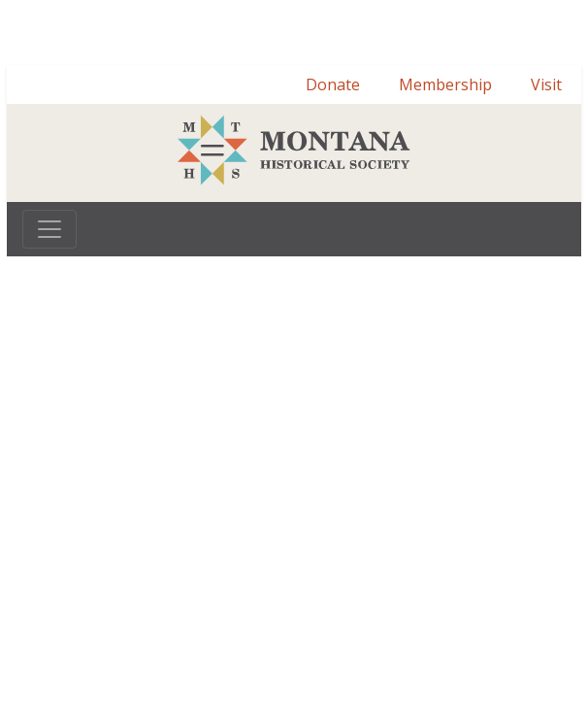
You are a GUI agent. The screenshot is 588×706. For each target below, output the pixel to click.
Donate (333, 84)
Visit (546, 84)
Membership (445, 84)
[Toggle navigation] (49, 229)
